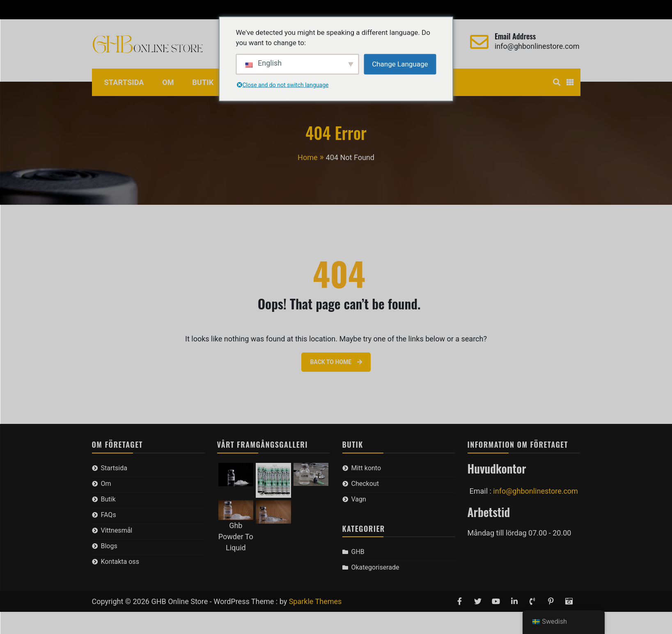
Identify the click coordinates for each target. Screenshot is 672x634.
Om (168, 82)
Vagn (176, 10)
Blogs (109, 546)
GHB (358, 552)
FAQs (109, 515)
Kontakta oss (120, 562)
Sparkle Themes (315, 601)
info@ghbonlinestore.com (537, 46)
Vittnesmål (117, 530)
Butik (203, 82)
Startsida (124, 82)
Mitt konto (103, 10)
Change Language (400, 64)
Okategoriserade (375, 567)
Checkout (143, 10)
